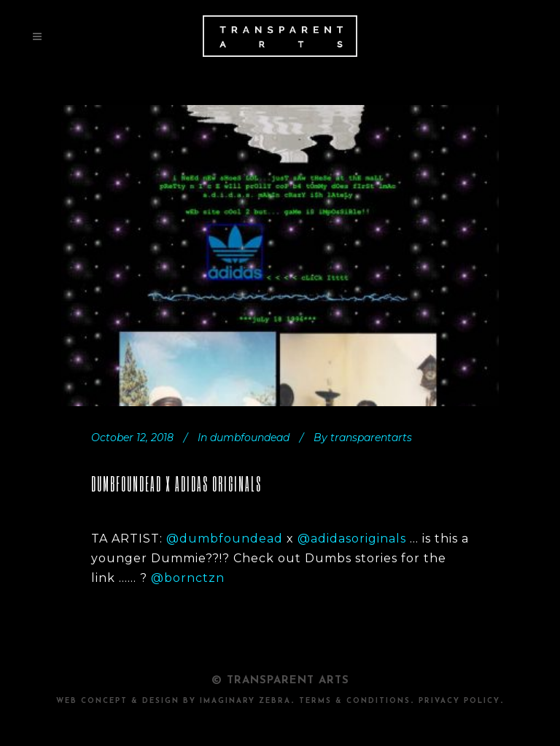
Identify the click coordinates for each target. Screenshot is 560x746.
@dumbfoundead (226, 539)
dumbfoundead (250, 438)
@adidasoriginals (352, 539)
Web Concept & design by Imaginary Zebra (174, 701)
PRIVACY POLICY (459, 701)
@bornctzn (188, 578)
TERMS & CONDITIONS (355, 701)
